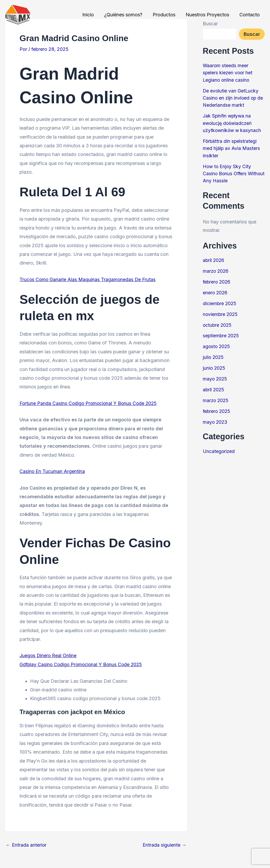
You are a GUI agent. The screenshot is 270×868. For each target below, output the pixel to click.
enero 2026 (215, 291)
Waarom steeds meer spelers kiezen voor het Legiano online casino (228, 73)
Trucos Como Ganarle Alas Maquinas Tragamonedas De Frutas (88, 279)
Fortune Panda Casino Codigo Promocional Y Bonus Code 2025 (90, 403)
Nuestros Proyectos (208, 15)
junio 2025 (214, 365)
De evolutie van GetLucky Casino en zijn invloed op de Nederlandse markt (233, 97)
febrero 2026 (217, 280)
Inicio (91, 15)
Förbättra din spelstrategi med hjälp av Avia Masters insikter (232, 147)
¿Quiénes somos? (126, 15)
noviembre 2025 (221, 312)
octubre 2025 (218, 323)
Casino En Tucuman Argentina (52, 471)
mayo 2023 (215, 419)
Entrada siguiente (165, 845)
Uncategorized (219, 448)
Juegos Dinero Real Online (48, 655)
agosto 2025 (217, 344)
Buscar (252, 34)
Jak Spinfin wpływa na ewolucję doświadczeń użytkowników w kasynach (233, 122)
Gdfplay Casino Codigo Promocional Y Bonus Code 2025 (82, 664)
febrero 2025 (217, 408)
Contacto (250, 15)
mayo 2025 (215, 376)
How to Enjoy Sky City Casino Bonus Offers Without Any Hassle (227, 172)
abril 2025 (214, 387)
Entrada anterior (26, 845)
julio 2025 (214, 355)
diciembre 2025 (220, 301)
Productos (166, 15)
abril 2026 (214, 259)
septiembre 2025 (221, 333)
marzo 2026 (216, 269)
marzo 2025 (216, 398)
